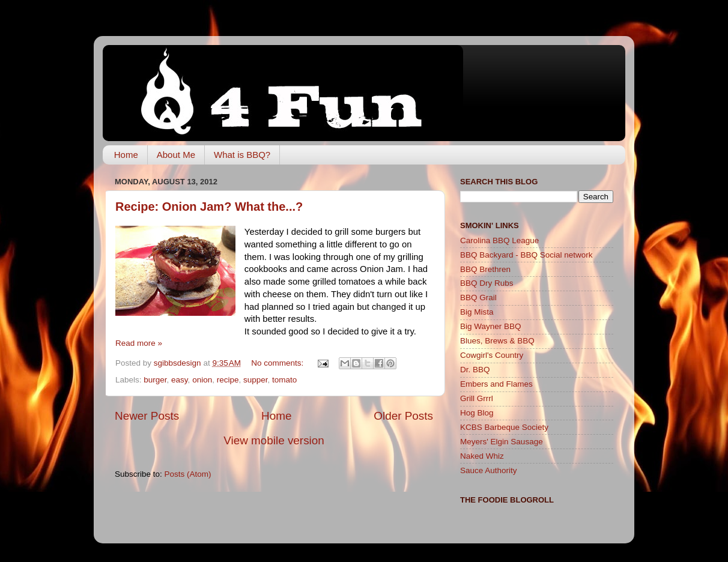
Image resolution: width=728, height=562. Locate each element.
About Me (176, 155)
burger (155, 380)
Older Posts (403, 416)
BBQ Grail (478, 298)
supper (256, 380)
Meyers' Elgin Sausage (502, 442)
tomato (284, 380)
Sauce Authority (489, 470)
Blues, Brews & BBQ (497, 341)
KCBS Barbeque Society (504, 427)
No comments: (278, 363)
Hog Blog (477, 413)
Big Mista (477, 312)
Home (126, 155)
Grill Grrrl (477, 398)
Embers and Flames (496, 384)
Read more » (139, 343)
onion (202, 380)
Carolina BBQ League (499, 240)
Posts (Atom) (188, 474)
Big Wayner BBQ (491, 326)
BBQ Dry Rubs (487, 283)
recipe (228, 380)
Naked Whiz (482, 456)
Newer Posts (147, 416)
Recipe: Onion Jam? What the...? (209, 207)
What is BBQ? (242, 155)
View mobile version (274, 440)
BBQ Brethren (485, 269)
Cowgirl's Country (492, 355)
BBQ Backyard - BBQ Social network (526, 255)
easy (180, 380)
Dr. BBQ (475, 370)
